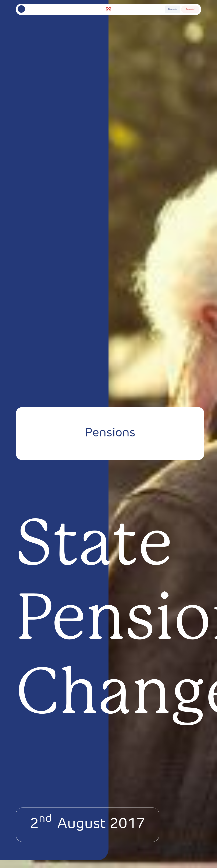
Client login (172, 9)
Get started (190, 9)
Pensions (110, 433)
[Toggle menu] (21, 9)
